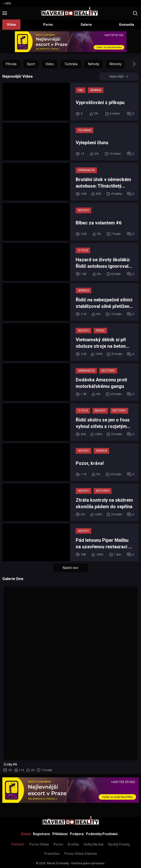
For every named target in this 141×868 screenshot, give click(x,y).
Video (50, 64)
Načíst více (70, 568)
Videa (11, 25)
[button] (130, 64)
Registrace (41, 834)
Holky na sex (94, 844)
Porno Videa (39, 844)
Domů (26, 834)
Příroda (11, 64)
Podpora (77, 834)
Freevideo (52, 854)
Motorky (116, 64)
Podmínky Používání (102, 834)
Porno (48, 25)
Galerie (86, 25)
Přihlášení (60, 834)
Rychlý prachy (119, 844)
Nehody (94, 64)
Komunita (127, 25)
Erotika (73, 844)
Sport (31, 64)
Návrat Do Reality (58, 863)
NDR (7, 3)
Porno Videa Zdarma (81, 854)
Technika (71, 64)
